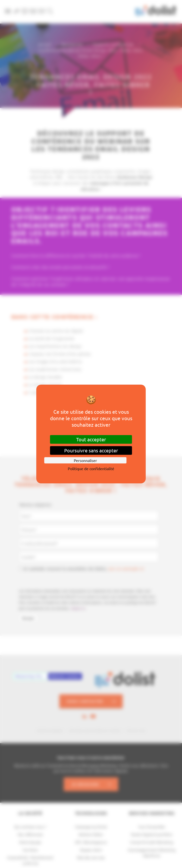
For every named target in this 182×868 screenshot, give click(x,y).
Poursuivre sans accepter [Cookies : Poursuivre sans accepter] (91, 450)
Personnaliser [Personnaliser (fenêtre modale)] (85, 460)
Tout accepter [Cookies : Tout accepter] (91, 439)
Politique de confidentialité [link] (91, 468)
